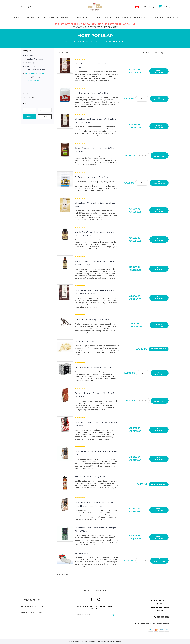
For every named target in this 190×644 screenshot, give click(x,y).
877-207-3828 (163, 617)
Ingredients (104, 17)
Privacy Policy (32, 600)
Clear (45, 117)
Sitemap (117, 641)
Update (29, 117)
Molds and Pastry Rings (131, 17)
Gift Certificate (82, 553)
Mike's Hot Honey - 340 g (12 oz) (90, 477)
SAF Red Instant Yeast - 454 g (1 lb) (91, 93)
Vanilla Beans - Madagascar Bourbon (93, 320)
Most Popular (34, 81)
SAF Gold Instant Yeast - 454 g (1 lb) (92, 177)
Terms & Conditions (32, 606)
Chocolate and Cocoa (57, 17)
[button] (37, 104)
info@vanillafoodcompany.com (153, 623)
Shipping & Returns (32, 612)
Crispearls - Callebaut (85, 341)
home (87, 590)
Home (16, 17)
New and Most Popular (164, 17)
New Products (34, 77)
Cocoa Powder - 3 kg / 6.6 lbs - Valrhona (94, 367)
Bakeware (32, 17)
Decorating (83, 17)
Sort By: (147, 53)
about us (101, 590)
